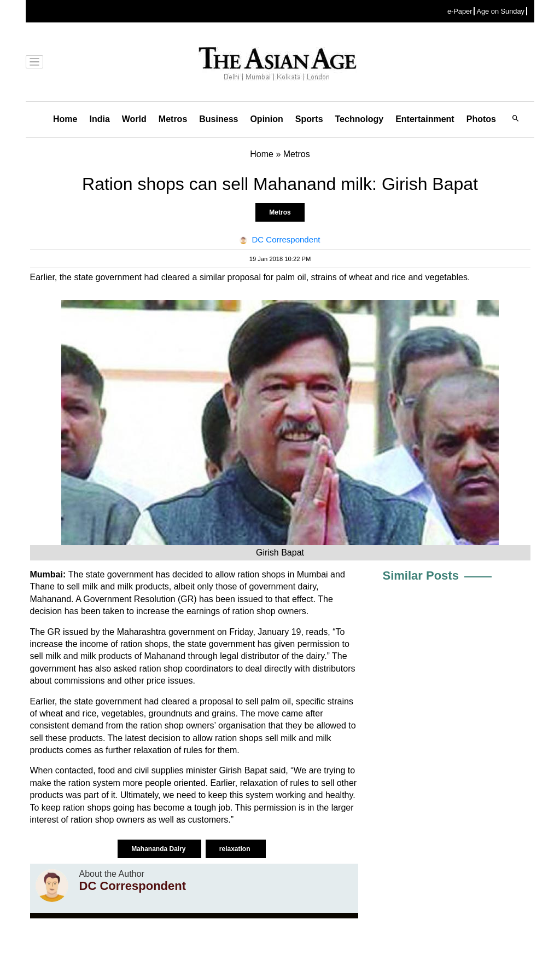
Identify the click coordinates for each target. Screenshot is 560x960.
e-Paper (460, 11)
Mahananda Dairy (159, 849)
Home (65, 119)
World (134, 119)
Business (218, 119)
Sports (309, 119)
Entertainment (425, 119)
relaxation (236, 849)
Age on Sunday (500, 11)
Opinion (266, 119)
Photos (481, 119)
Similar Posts (421, 576)
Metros (173, 119)
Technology (360, 119)
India (99, 119)
